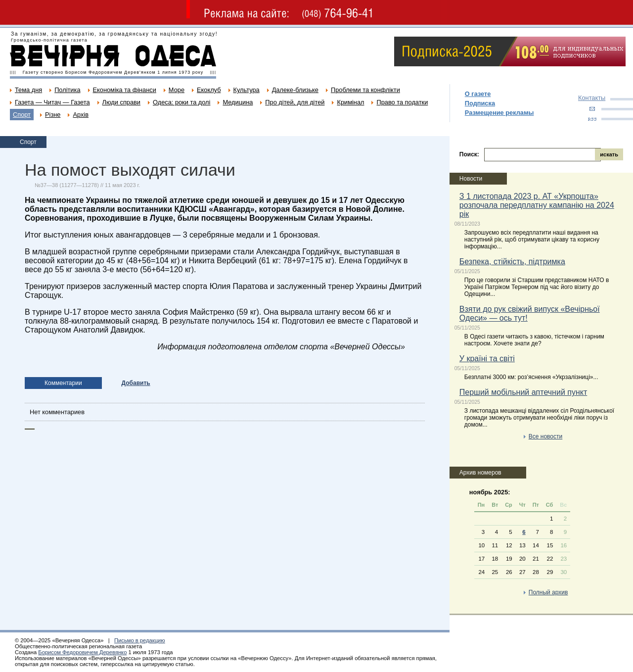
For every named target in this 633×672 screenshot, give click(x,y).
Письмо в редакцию (140, 640)
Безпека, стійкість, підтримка (512, 262)
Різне (53, 115)
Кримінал (350, 102)
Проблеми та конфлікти (365, 90)
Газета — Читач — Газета (52, 102)
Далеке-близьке (295, 90)
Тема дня (28, 90)
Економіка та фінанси (125, 90)
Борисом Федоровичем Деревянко (82, 652)
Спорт (22, 115)
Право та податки (402, 102)
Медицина (238, 102)
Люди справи (121, 102)
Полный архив (548, 592)
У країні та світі (487, 359)
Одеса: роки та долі (181, 102)
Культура (247, 90)
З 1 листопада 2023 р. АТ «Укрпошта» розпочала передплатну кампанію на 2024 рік (537, 205)
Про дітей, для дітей (295, 102)
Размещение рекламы (499, 113)
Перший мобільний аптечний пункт (523, 392)
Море (177, 90)
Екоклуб (209, 90)
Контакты (592, 98)
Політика (67, 90)
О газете (478, 94)
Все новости (545, 436)
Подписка (480, 103)
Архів (81, 115)
